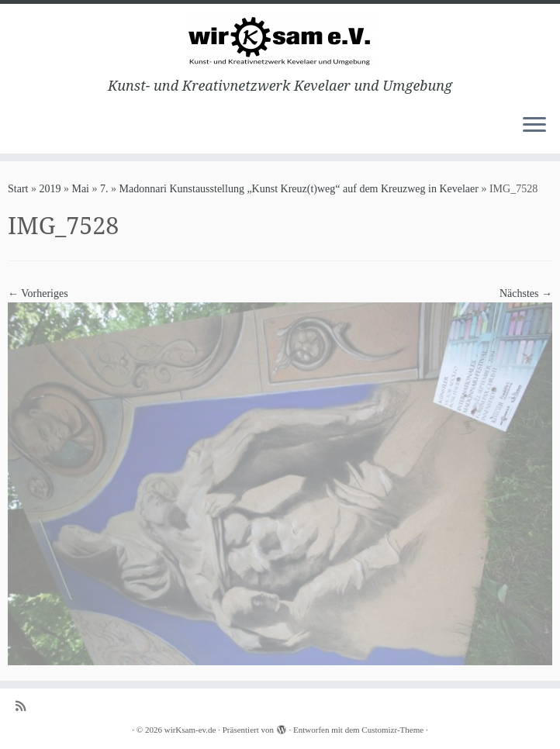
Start (18, 189)
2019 (50, 189)
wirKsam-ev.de (190, 730)
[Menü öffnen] (534, 126)
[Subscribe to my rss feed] (26, 706)
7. (104, 189)
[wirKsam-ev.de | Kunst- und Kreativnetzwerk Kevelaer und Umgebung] (280, 41)
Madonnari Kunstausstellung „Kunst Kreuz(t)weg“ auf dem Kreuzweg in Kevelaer (299, 189)
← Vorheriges (38, 293)
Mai (80, 189)
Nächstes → (526, 293)
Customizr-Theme (392, 730)
